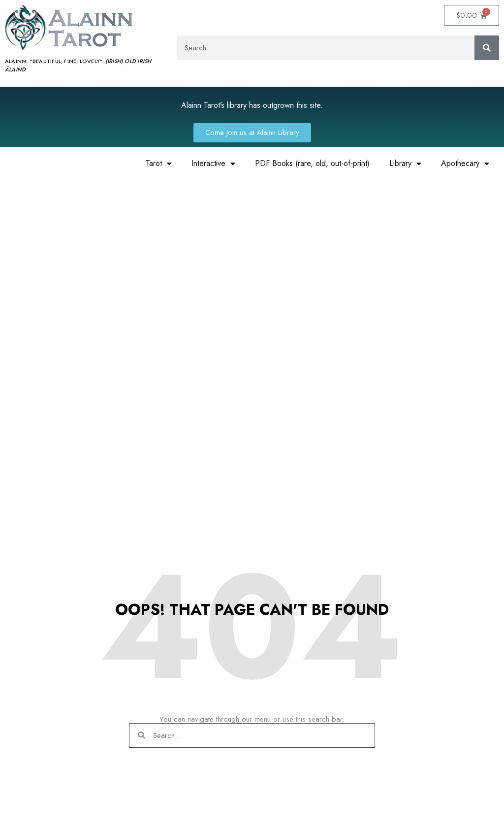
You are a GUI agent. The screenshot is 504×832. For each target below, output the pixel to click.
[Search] (487, 48)
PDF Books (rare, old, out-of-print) (312, 163)
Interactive (213, 164)
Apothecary (465, 164)
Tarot (159, 164)
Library (405, 164)
